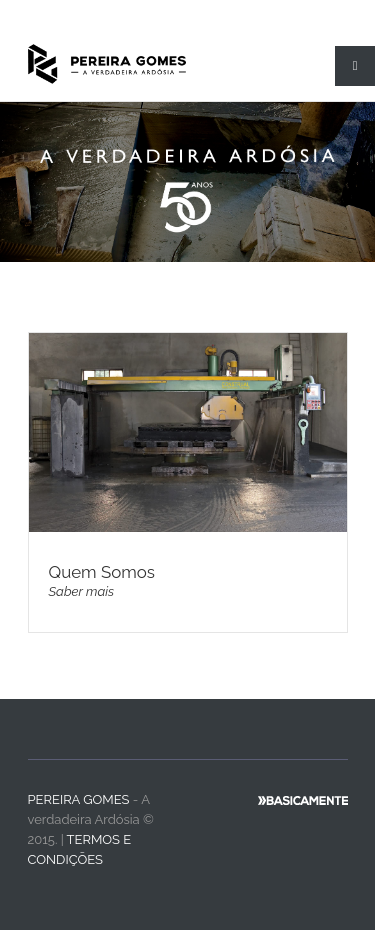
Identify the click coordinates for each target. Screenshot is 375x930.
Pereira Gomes (79, 799)
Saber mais (82, 591)
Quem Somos (102, 572)
